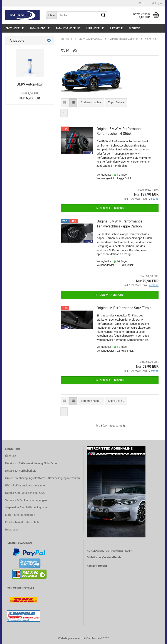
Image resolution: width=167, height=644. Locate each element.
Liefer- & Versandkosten (20, 515)
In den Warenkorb (110, 208)
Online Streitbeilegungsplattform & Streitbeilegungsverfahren (43, 478)
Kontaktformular (97, 566)
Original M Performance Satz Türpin (124, 308)
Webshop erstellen (70, 638)
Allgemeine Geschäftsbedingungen (27, 507)
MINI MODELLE (95, 28)
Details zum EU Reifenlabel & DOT (26, 493)
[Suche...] (51, 15)
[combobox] (91, 103)
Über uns (11, 456)
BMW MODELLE (15, 28)
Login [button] (157, 3)
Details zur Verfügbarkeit (20, 471)
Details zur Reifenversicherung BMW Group (32, 463)
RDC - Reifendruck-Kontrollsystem (26, 485)
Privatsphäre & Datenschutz (22, 522)
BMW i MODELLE (40, 28)
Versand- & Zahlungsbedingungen (26, 500)
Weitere (134, 28)
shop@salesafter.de (109, 557)
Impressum (12, 530)
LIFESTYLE (116, 28)
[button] (142, 3)
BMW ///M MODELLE (68, 28)
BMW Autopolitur (30, 84)
